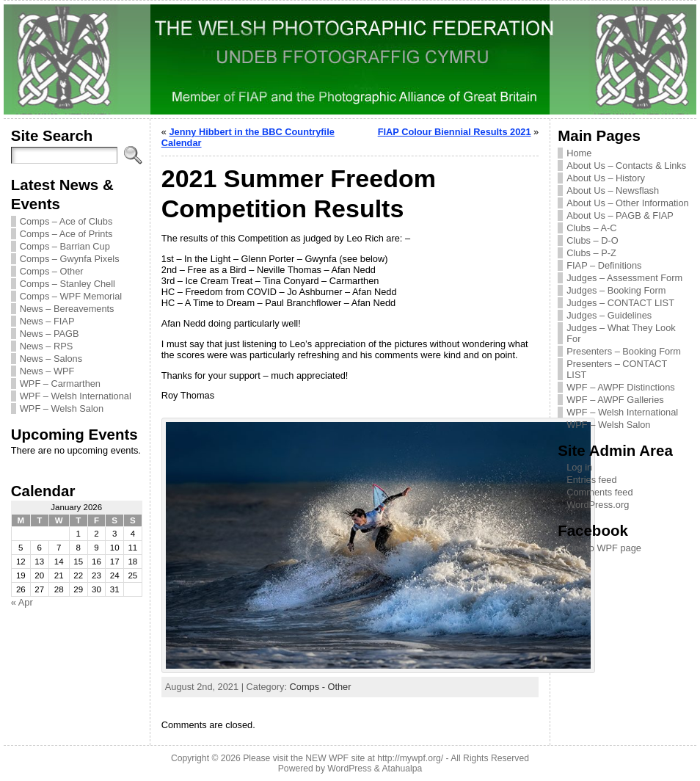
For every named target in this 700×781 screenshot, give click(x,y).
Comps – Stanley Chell (68, 284)
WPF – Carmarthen (60, 384)
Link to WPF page (604, 548)
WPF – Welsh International (76, 396)
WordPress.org (598, 505)
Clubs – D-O (592, 240)
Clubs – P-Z (591, 253)
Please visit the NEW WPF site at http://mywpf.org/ (343, 758)
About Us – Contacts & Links (626, 166)
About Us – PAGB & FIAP (620, 215)
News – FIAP (47, 321)
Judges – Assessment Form (624, 278)
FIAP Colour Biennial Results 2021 (455, 132)
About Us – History (606, 178)
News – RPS (47, 346)
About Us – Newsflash (613, 190)
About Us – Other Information (627, 203)
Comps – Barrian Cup (65, 246)
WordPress (349, 769)
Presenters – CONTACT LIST (617, 369)
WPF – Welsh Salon (62, 408)
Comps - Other (321, 687)
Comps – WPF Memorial (71, 296)
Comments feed (599, 492)
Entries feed (591, 480)
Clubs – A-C (591, 228)
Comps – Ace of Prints (66, 234)
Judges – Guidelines (609, 315)
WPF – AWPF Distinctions (620, 387)
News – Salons (51, 359)
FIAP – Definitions (604, 265)
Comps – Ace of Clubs (66, 221)
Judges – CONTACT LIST (620, 303)
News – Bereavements (67, 309)
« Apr (22, 602)
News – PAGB (50, 334)
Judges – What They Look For (621, 333)
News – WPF (47, 371)
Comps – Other (52, 271)
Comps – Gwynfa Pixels (70, 259)
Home (579, 153)
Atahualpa (402, 769)
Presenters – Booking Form (624, 351)
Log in (579, 467)
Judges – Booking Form (616, 290)
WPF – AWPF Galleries (615, 400)
